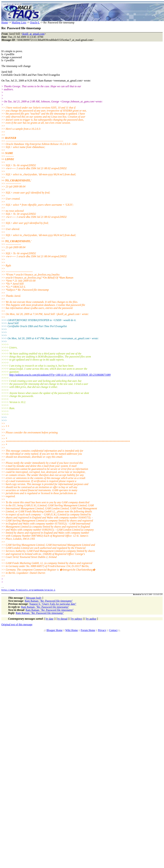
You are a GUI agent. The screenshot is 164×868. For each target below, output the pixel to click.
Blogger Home (55, 631)
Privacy (102, 631)
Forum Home (88, 631)
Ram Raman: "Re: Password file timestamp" (49, 602)
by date (50, 620)
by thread (62, 620)
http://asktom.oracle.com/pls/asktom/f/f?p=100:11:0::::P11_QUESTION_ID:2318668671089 (60, 375)
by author (91, 620)
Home (5, 23)
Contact (113, 631)
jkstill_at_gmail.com (33, 34)
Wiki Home (72, 631)
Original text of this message (17, 625)
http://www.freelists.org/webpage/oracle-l (28, 591)
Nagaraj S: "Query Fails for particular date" (53, 605)
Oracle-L (35, 23)
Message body (34, 599)
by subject (77, 620)
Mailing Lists (19, 23)
